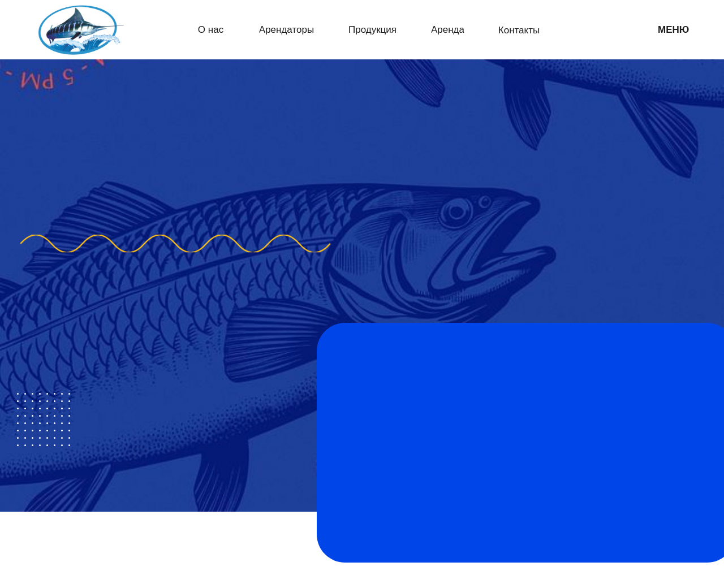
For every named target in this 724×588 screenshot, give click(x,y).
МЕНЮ (673, 30)
